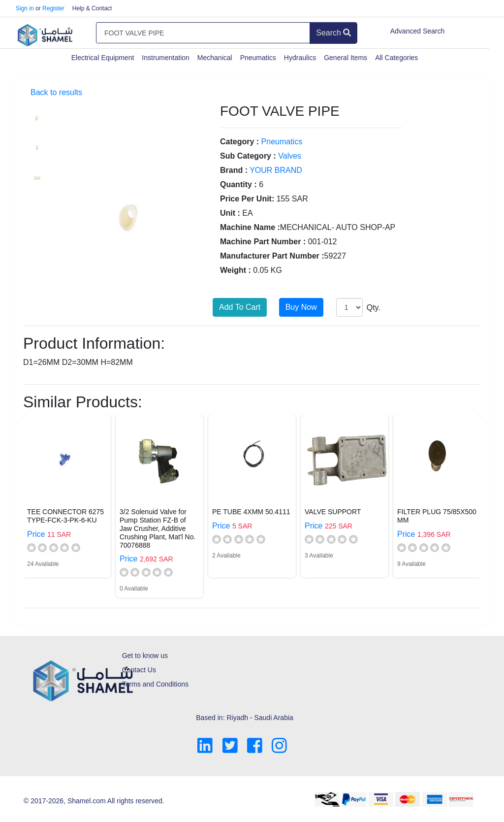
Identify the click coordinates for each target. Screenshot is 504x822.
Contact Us (139, 670)
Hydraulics (300, 58)
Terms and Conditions (155, 684)
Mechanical (215, 58)
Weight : (236, 270)
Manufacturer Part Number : (272, 256)
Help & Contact (92, 8)
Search (333, 33)
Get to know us (145, 656)
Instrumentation (166, 58)
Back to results (56, 92)
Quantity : (238, 184)
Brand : (234, 170)
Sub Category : (248, 156)
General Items (346, 58)
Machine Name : (250, 227)
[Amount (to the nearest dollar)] (203, 33)
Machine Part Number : (263, 242)
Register (53, 8)
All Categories (396, 58)
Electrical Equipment (103, 58)
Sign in (25, 8)
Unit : (230, 213)
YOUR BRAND (276, 170)
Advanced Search (418, 31)
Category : (239, 142)
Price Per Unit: (247, 199)
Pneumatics (258, 58)
